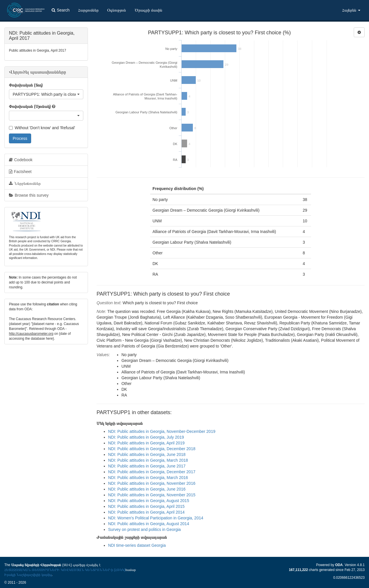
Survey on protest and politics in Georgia (144, 529)
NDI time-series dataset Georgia (137, 545)
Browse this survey (29, 195)
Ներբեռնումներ (25, 183)
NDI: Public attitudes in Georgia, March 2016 (148, 478)
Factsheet (20, 172)
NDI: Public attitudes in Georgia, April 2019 (146, 443)
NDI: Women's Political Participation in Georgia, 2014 (156, 518)
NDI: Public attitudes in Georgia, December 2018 (152, 449)
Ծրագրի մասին (148, 10)
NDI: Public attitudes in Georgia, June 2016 (147, 489)
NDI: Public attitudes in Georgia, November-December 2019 (162, 431)
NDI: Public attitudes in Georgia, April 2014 (146, 512)
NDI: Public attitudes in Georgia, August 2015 (149, 501)
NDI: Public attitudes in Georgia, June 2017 (147, 466)
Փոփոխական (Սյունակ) (30, 106)
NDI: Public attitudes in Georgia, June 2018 (147, 454)
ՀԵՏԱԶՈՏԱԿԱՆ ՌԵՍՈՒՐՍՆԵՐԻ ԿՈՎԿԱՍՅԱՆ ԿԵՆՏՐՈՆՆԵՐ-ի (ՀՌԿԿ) (65, 570)
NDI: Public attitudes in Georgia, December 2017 (152, 472)
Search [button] (61, 10)
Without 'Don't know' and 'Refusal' (42, 128)
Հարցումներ (88, 10)
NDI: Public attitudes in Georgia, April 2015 (146, 506)
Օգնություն (117, 10)
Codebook (21, 160)
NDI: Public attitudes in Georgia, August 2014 (149, 524)
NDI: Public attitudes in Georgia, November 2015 (152, 495)
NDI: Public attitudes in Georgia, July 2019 (146, 437)
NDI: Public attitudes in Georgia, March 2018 (148, 460)
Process (20, 138)
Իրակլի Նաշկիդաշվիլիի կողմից (28, 575)
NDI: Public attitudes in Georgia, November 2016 (152, 483)
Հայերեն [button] (351, 10)
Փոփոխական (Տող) (26, 85)
